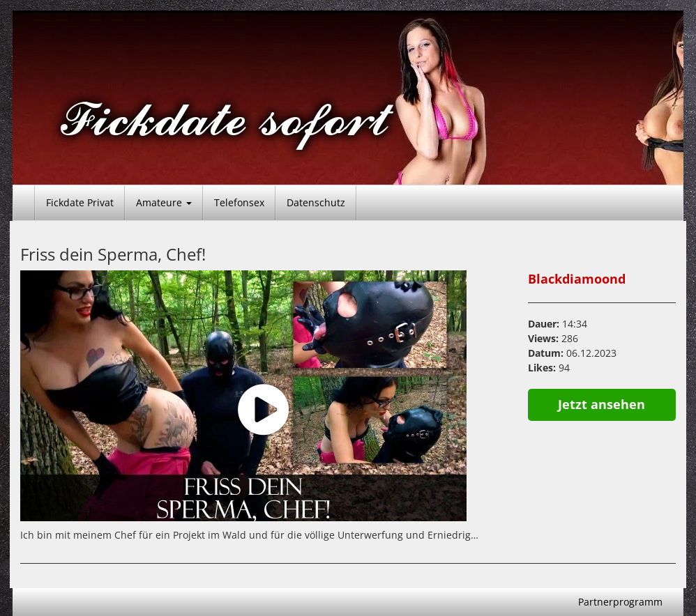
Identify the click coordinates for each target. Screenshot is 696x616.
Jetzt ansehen (602, 404)
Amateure (164, 202)
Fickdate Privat (80, 202)
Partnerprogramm (620, 602)
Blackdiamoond (577, 279)
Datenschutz (316, 202)
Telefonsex (239, 202)
